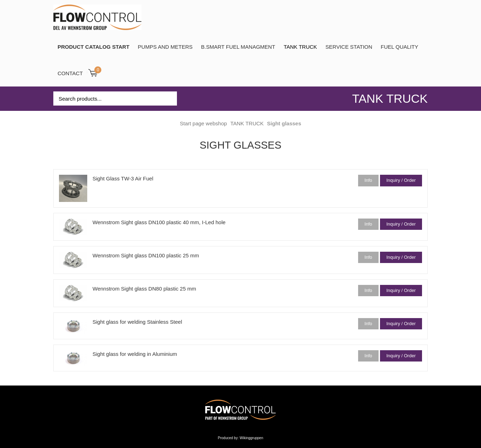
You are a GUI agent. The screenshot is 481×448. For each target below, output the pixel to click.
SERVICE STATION (349, 47)
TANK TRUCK (300, 47)
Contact (70, 73)
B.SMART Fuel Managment (238, 47)
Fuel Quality (399, 47)
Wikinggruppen (252, 438)
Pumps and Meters (165, 47)
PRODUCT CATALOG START (93, 47)
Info (368, 180)
